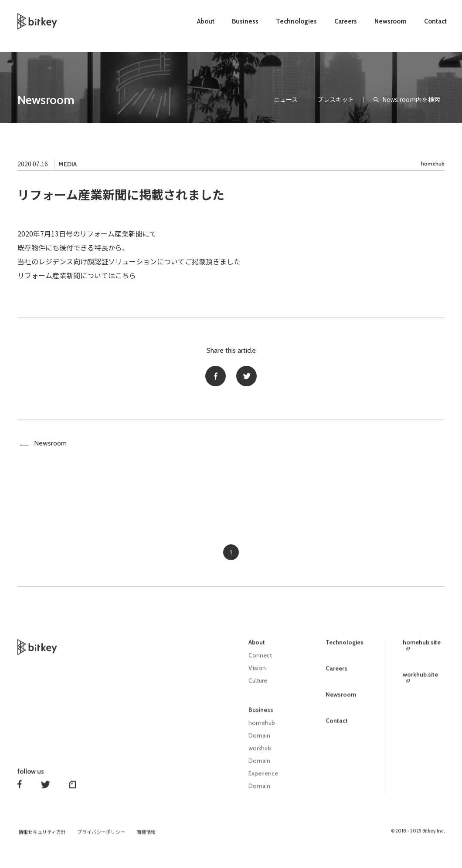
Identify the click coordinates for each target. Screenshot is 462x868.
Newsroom (391, 21)
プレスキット (336, 99)
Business (245, 21)
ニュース (286, 99)
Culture (258, 685)
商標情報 (146, 834)
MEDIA (68, 164)
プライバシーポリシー (101, 834)
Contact (435, 21)
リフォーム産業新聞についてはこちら (77, 275)
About (206, 21)
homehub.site (422, 648)
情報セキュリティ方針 (42, 834)
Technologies (296, 21)
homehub (433, 164)
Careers (346, 21)
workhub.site (420, 680)
